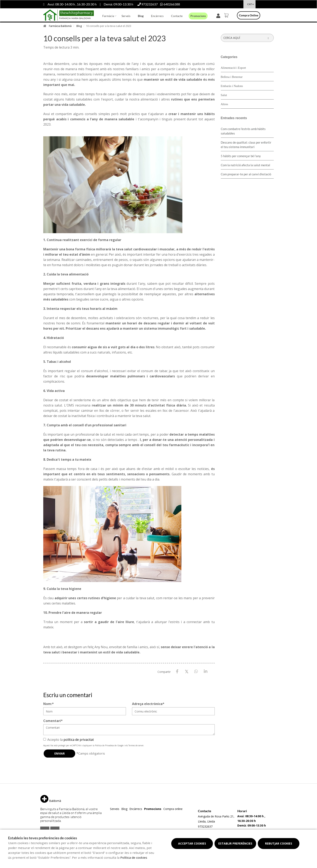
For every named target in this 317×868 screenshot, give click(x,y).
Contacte (177, 16)
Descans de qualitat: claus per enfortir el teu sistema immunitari (246, 145)
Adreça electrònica (148, 704)
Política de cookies (134, 857)
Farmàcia (108, 16)
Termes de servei (136, 745)
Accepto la (69, 740)
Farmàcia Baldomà (60, 26)
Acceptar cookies (192, 843)
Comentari (53, 721)
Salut (224, 95)
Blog (141, 16)
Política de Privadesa (104, 745)
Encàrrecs (157, 16)
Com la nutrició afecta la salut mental (245, 165)
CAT (250, 4)
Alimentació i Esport (233, 68)
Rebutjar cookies (279, 843)
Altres (225, 104)
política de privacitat (79, 740)
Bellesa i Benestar (232, 77)
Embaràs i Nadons (232, 86)
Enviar (60, 753)
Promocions (198, 16)
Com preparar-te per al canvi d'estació (246, 174)
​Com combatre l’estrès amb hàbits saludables (243, 131)
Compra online (249, 15)
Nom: (49, 704)
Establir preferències (235, 843)
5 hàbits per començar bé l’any (241, 156)
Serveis (126, 16)
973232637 (205, 826)
